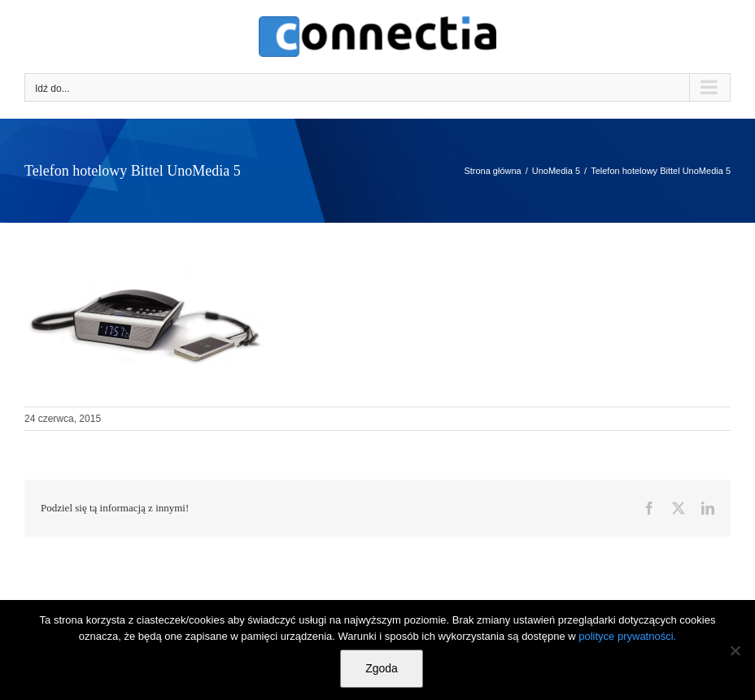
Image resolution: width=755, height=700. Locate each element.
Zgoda (382, 668)
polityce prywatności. (627, 636)
